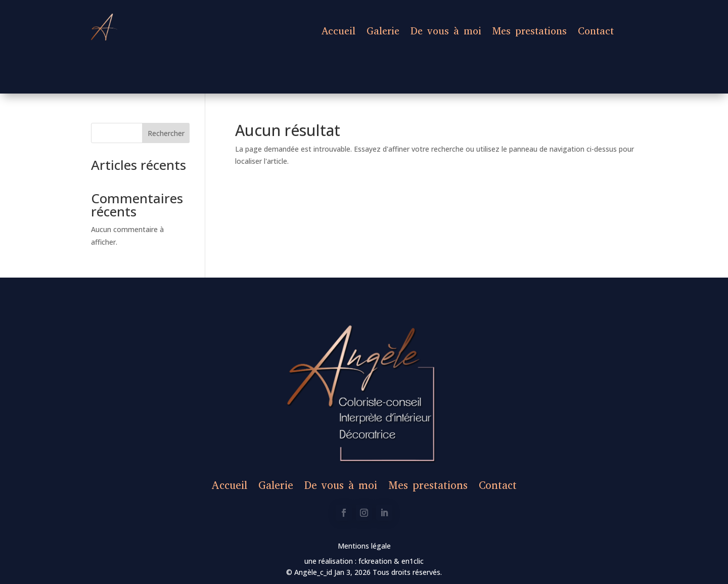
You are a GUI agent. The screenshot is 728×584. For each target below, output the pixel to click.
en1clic (412, 561)
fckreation (376, 561)
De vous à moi (446, 31)
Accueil (338, 31)
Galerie (383, 31)
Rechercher (166, 133)
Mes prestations (530, 31)
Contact (596, 31)
